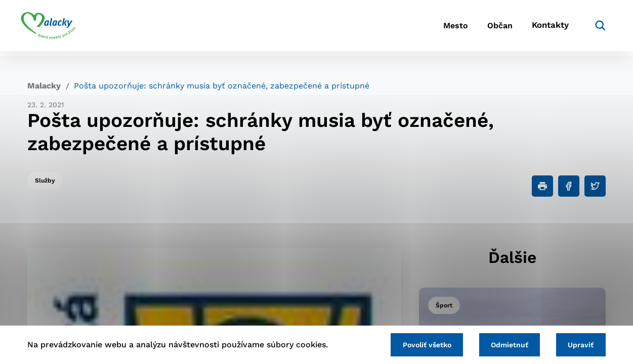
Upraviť (580, 344)
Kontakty (542, 28)
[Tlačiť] (542, 186)
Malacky (44, 86)
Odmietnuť (505, 344)
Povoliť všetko (420, 344)
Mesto (435, 28)
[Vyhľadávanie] (590, 28)
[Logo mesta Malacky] (55, 28)
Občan (486, 28)
